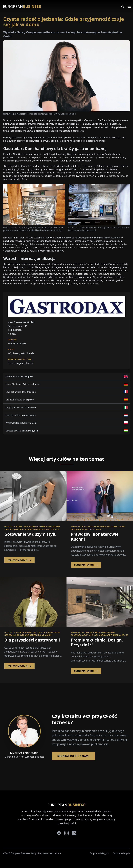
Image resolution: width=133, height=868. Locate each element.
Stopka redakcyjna (99, 853)
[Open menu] (128, 7)
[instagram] (66, 833)
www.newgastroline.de (21, 363)
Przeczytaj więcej (19, 560)
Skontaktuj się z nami (73, 756)
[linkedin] (74, 833)
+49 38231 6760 (17, 343)
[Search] (123, 7)
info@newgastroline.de (21, 353)
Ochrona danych (121, 853)
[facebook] (59, 833)
